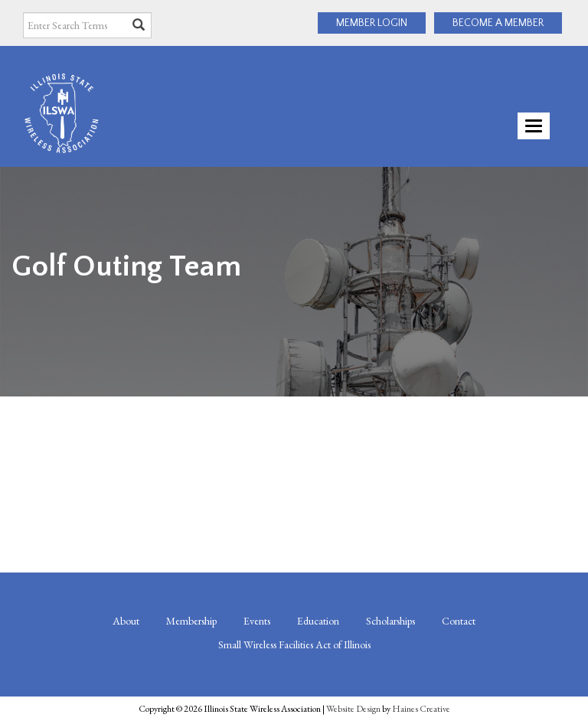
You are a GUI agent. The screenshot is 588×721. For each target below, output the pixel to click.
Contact (459, 621)
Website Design (353, 709)
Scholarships (390, 621)
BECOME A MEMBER (498, 23)
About (126, 621)
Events (257, 621)
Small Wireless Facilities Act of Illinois (294, 644)
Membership (191, 621)
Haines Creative (421, 709)
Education (318, 621)
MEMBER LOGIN (372, 23)
